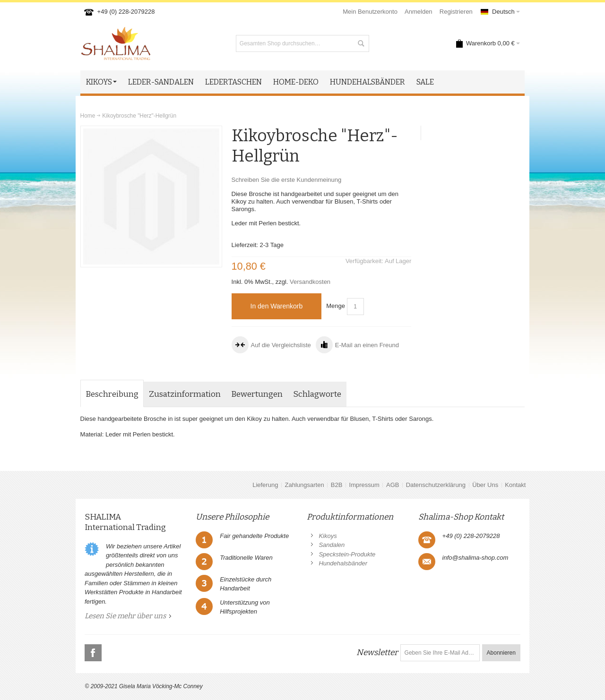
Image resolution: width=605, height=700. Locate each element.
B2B (337, 485)
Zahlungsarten (305, 485)
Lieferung (265, 485)
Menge (336, 306)
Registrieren (456, 12)
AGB (393, 485)
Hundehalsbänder (343, 563)
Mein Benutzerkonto (370, 12)
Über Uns (485, 485)
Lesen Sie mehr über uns (125, 616)
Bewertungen (257, 394)
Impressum (364, 485)
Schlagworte (317, 394)
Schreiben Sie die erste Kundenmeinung (287, 180)
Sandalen (332, 545)
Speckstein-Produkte (347, 554)
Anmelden (419, 12)
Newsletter (377, 653)
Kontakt (515, 485)
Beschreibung (112, 394)
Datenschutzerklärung (436, 485)
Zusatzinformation (185, 394)
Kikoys (328, 536)
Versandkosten (310, 282)
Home (88, 116)
